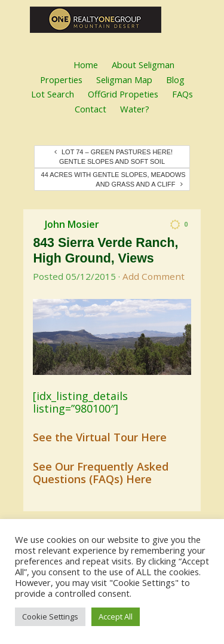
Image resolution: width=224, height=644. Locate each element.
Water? (135, 109)
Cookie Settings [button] (50, 616)
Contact (90, 109)
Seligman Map (124, 80)
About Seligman (143, 65)
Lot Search (53, 94)
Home (86, 65)
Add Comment (154, 276)
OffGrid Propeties (123, 94)
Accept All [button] (116, 616)
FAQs (182, 94)
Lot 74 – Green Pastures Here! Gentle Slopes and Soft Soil (113, 157)
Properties (61, 80)
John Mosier (72, 224)
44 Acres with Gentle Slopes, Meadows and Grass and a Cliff (113, 179)
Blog (175, 80)
